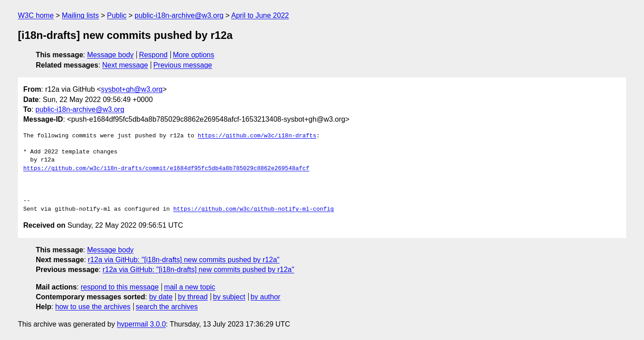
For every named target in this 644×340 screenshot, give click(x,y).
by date (161, 297)
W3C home (36, 15)
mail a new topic (190, 287)
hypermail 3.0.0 (141, 324)
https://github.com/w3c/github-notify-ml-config (253, 209)
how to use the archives (93, 307)
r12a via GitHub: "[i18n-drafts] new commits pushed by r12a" (184, 260)
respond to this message (119, 287)
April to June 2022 (260, 15)
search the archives (167, 307)
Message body (110, 55)
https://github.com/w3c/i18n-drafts (257, 136)
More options (194, 55)
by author (265, 297)
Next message (125, 65)
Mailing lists (80, 15)
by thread (193, 297)
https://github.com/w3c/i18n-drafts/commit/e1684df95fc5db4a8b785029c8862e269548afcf (166, 169)
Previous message (183, 65)
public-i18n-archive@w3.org (179, 15)
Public (117, 15)
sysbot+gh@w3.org (132, 89)
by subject (229, 297)
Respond (153, 55)
